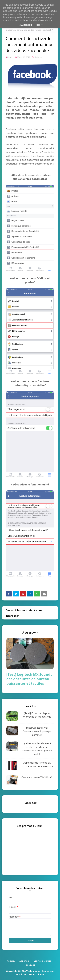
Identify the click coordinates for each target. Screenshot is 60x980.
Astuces (38, 57)
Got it (39, 25)
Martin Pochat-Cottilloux (30, 974)
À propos (24, 961)
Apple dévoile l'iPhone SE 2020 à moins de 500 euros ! (37, 764)
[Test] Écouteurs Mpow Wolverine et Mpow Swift (37, 715)
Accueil (11, 961)
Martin (10, 57)
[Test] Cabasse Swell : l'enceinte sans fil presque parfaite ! (37, 731)
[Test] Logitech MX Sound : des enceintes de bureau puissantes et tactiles (29, 679)
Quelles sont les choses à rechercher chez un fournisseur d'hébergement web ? (37, 749)
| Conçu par (47, 971)
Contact (30, 965)
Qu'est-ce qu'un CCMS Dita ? (37, 777)
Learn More (26, 25)
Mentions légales (42, 961)
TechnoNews (33, 971)
